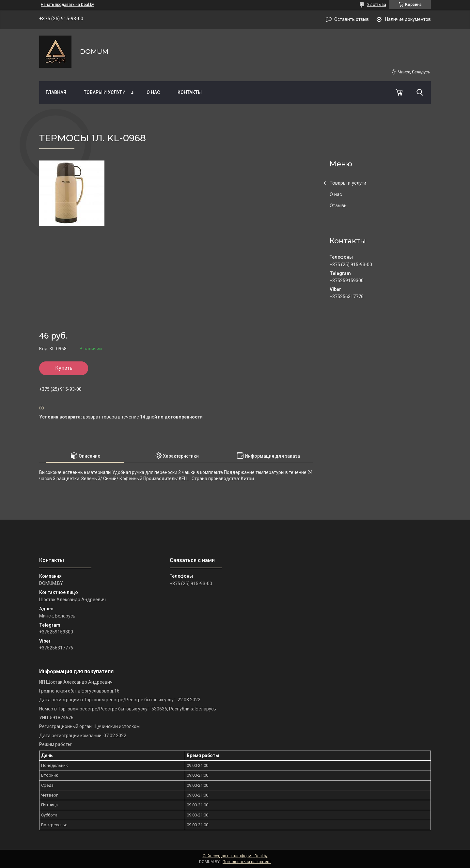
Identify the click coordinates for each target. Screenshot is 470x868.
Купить (64, 368)
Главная (56, 92)
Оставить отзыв (352, 19)
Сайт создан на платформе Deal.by (235, 856)
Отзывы (339, 206)
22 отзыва (377, 5)
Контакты (190, 92)
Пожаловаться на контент (247, 862)
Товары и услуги (105, 92)
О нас (153, 92)
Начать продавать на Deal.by (67, 5)
